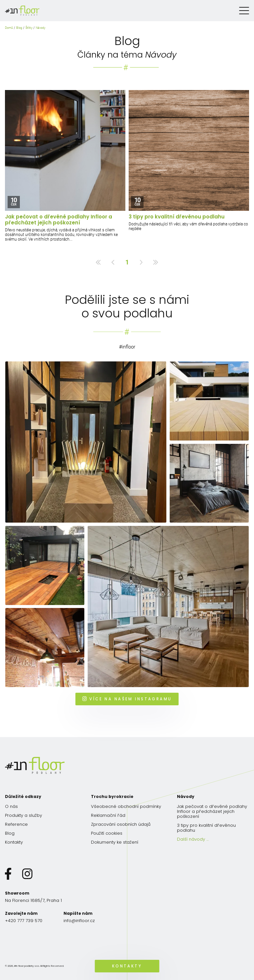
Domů (9, 28)
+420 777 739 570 (24, 921)
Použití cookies (107, 833)
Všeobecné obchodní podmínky (126, 806)
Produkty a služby (23, 815)
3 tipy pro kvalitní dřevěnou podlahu (177, 217)
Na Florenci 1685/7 (33, 900)
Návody (41, 28)
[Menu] (244, 11)
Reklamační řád (108, 815)
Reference (16, 824)
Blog (19, 28)
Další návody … (193, 839)
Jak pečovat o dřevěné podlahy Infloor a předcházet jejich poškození (59, 220)
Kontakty (14, 842)
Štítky (29, 28)
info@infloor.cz (79, 921)
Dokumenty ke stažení (115, 842)
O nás (11, 806)
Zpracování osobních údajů (121, 824)
